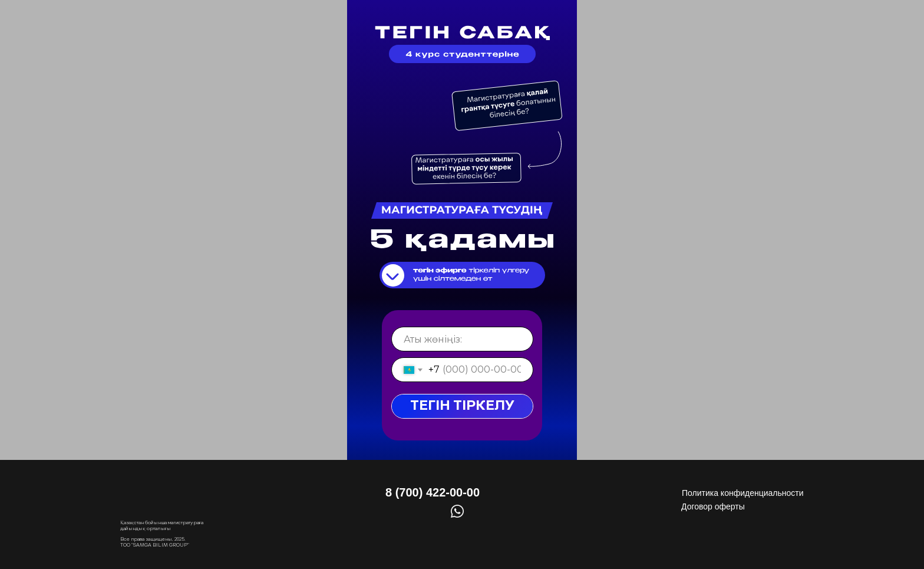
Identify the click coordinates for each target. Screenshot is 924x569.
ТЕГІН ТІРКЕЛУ (462, 406)
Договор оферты (713, 506)
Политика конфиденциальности (743, 493)
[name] (462, 339)
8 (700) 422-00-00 (433, 492)
